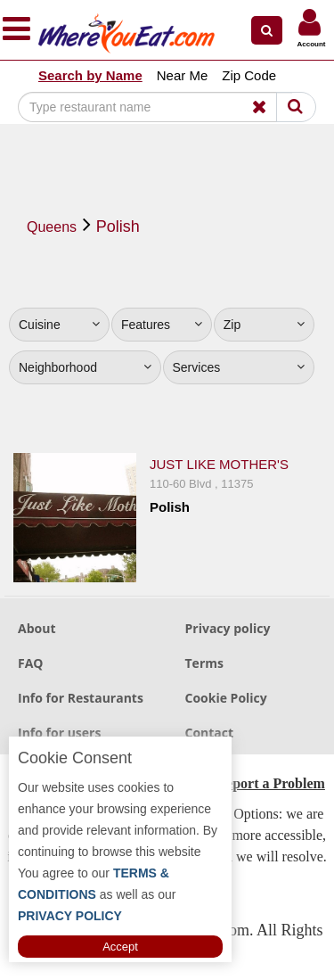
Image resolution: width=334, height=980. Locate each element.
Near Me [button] (183, 75)
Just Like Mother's (219, 464)
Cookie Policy (226, 698)
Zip (264, 325)
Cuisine (59, 325)
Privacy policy (228, 628)
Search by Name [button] (90, 75)
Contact (210, 733)
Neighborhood (85, 367)
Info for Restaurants (81, 698)
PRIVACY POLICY (70, 916)
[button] (267, 30)
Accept (120, 947)
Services (239, 367)
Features (162, 325)
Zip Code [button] (249, 75)
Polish (118, 226)
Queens (52, 227)
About (37, 628)
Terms (204, 663)
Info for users (59, 733)
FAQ (31, 663)
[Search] (155, 107)
